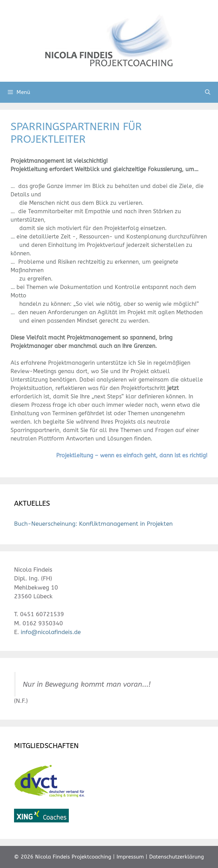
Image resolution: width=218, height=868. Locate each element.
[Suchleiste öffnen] (208, 92)
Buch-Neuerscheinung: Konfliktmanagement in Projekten (93, 524)
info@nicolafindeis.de (51, 632)
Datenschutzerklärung (177, 857)
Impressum (130, 857)
